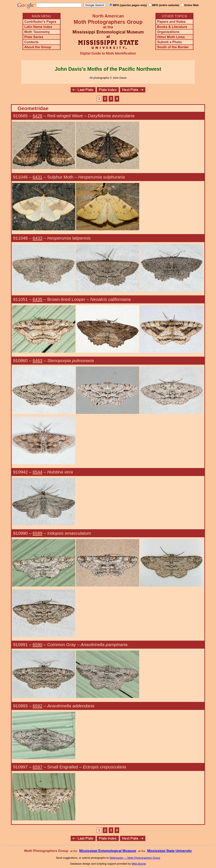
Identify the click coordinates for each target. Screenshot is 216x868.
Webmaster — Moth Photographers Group (135, 858)
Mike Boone (139, 864)
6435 (38, 299)
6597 (38, 767)
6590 (38, 645)
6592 (38, 706)
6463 (38, 361)
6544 (38, 472)
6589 (38, 533)
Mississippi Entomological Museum (108, 851)
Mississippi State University (170, 851)
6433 (38, 238)
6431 (38, 177)
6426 (38, 116)
